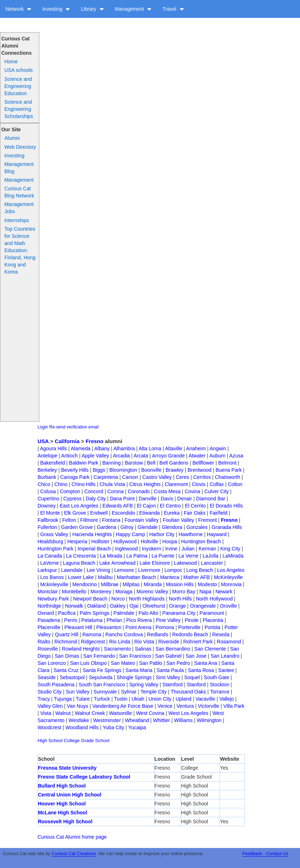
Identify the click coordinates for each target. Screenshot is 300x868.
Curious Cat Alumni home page (72, 837)
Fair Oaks (195, 513)
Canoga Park (75, 477)
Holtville (149, 541)
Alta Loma (150, 448)
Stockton (220, 685)
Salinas (143, 649)
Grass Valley (54, 534)
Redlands (158, 634)
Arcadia (121, 456)
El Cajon (146, 506)
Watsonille (121, 713)
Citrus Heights (145, 484)
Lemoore (124, 570)
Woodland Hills (82, 727)
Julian (188, 549)
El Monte (50, 513)
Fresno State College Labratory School (84, 777)
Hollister (100, 541)
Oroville (228, 606)
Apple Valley (95, 456)
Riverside (169, 642)
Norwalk (74, 606)
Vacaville (205, 699)
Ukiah (138, 699)
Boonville (151, 470)
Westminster (107, 720)
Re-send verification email (74, 427)
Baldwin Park (84, 463)
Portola (212, 627)
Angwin (218, 448)
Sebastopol (72, 677)
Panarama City (179, 613)
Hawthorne (191, 534)
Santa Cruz (66, 670)
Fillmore (89, 520)
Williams (183, 720)
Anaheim (196, 448)
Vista (46, 713)
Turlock (102, 699)
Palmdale (124, 613)
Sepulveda (100, 677)
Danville (148, 499)
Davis (167, 499)
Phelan (114, 620)
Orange (178, 606)
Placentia (213, 620)
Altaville (173, 448)
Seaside (47, 677)
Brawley (174, 470)
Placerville (49, 627)
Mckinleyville (54, 584)
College (72, 741)
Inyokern (152, 549)
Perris (71, 620)
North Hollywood (214, 599)
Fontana (111, 520)
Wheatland (137, 720)
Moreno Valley (152, 592)
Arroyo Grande (168, 456)
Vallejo (227, 699)
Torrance (220, 692)
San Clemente (210, 649)
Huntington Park (55, 549)
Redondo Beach (190, 634)
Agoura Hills (53, 448)
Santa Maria (139, 670)
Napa (205, 592)
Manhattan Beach (136, 577)
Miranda (153, 584)
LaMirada (233, 556)
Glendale (148, 527)
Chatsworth (228, 477)
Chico (44, 484)
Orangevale (203, 606)
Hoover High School (62, 804)
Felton (69, 520)
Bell (151, 463)
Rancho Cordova (124, 634)
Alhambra (124, 448)
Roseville (48, 649)
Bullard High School (62, 786)
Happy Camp (131, 534)
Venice (165, 706)
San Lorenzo (52, 663)
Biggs (99, 470)
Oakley (118, 606)
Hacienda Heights (92, 534)
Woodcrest (50, 727)
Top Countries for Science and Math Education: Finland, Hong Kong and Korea (20, 250)
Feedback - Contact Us (265, 854)
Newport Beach (90, 599)
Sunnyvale (105, 692)
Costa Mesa (167, 491)
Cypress (72, 499)
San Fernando (99, 656)
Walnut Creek (90, 713)
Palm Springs (95, 613)
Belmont (227, 463)
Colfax (217, 484)
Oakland (97, 606)
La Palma (137, 556)
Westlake (79, 720)
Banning (111, 463)
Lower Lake (81, 577)
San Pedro (178, 663)
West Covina (150, 713)
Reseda (221, 634)
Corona (115, 491)
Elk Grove (75, 513)
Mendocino (85, 584)
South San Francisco (102, 685)
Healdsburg (50, 541)
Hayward (217, 534)
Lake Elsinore (155, 563)
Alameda (81, 448)
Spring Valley (144, 685)
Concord (94, 491)
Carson (130, 477)
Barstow (134, 463)
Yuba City (113, 727)
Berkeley (47, 470)
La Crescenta (81, 556)
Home (11, 62)
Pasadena (49, 620)
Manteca (170, 577)
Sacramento (117, 649)
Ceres (183, 477)
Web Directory (20, 147)
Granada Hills (227, 527)
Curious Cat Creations (74, 854)
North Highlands (147, 599)
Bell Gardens (174, 463)
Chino (61, 484)
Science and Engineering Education (18, 86)
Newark (224, 592)
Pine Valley (168, 620)
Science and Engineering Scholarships (19, 109)
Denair (185, 499)
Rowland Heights (81, 649)
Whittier (161, 720)
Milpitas (131, 584)
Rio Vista (144, 642)
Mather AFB (197, 577)
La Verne (188, 556)
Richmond (66, 642)
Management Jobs (19, 208)
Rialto (44, 642)
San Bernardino (173, 649)
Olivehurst (154, 606)
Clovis (199, 484)
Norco (118, 599)
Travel (173, 9)
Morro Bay (184, 592)
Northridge (49, 606)
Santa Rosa (201, 670)
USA (43, 441)
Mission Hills (180, 584)
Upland (183, 699)
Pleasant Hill (78, 627)
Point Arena (138, 627)
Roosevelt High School (65, 822)
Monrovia (231, 584)
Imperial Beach (94, 549)
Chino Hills (83, 484)
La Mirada (111, 556)
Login (43, 427)
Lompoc (173, 570)
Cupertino (48, 499)
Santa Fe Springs (102, 670)
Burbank (47, 477)
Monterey (101, 592)
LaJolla (211, 556)
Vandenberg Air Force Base (123, 706)
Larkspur (47, 570)
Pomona (165, 627)
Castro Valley (157, 477)
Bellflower (203, 463)
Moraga (124, 592)
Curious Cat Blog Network (19, 192)
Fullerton (47, 527)
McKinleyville (228, 577)
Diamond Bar (211, 499)
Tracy (44, 699)
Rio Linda (120, 642)
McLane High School (63, 813)
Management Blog (19, 168)
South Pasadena (56, 685)
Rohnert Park (198, 642)
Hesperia (77, 541)
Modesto (207, 584)
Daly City (96, 499)
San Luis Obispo (88, 663)
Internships (16, 220)
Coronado (139, 491)
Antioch (70, 456)
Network (18, 9)
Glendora (172, 527)
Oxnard (46, 613)
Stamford (173, 685)
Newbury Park (53, 599)
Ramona (92, 634)
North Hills (180, 599)
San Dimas (67, 656)
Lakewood (186, 563)
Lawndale (72, 570)
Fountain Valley (141, 520)
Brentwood (199, 470)
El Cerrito (195, 506)
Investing (56, 9)
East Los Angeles (79, 506)
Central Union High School (70, 795)
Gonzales (197, 527)
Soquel (192, 677)
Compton (70, 491)
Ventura (185, 706)
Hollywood (125, 541)
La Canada (50, 556)
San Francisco (135, 656)
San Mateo (123, 663)
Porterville (189, 627)
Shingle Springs (134, 677)
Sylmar (129, 692)
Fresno (94, 441)
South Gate (217, 677)
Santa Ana (206, 663)
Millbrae (110, 584)
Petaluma (92, 620)
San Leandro (225, 656)
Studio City (50, 692)
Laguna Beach (79, 563)
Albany (102, 448)
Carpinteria (106, 477)
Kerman (208, 549)
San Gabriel (168, 656)
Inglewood (127, 549)
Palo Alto (148, 613)
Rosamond (229, 642)
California (67, 441)
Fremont (207, 520)
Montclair (48, 592)
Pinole (191, 620)
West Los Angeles (188, 713)
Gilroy (127, 527)
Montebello (74, 592)
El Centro (170, 506)
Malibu (105, 577)
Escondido (123, 513)
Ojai (134, 606)
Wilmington (209, 720)
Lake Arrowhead (117, 563)
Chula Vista (112, 484)
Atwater (197, 456)
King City (230, 549)
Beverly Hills (75, 470)
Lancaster (212, 563)
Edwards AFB (118, 506)
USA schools (18, 70)
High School (50, 741)
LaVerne (49, 563)
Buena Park (229, 470)
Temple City (154, 692)
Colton (235, 484)
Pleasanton (109, 627)
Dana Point (122, 499)
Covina (192, 491)
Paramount (212, 613)
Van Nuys (78, 706)
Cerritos (202, 477)
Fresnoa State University (67, 768)
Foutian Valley (178, 520)
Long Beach (200, 570)
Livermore (149, 570)
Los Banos (52, 577)
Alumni (12, 138)
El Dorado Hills (227, 506)
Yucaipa (137, 727)
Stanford (196, 685)
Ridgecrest (93, 642)
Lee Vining (98, 570)
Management (133, 9)
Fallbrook (48, 520)
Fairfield (218, 513)
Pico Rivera (139, 620)
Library (92, 9)
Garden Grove (77, 527)
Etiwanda (149, 513)
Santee (226, 670)
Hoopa (170, 541)
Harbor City (162, 534)
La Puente (163, 556)
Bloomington (123, 470)
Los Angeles (231, 570)
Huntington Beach (201, 541)
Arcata (141, 456)
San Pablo (151, 663)
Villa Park (234, 706)
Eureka (172, 513)
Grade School (95, 741)
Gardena (107, 527)
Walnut (63, 713)
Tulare (83, 699)
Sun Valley (78, 692)
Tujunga (63, 699)
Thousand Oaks (188, 692)
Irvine (171, 549)
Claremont (176, 484)
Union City (160, 699)
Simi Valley (168, 677)
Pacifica (67, 613)
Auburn (217, 456)
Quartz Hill (66, 634)
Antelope (47, 456)
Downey (47, 506)
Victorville (208, 706)
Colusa (48, 491)
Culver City (216, 491)
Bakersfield (52, 463)
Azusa (236, 456)
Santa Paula (170, 670)
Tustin (121, 699)
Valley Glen (50, 706)
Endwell (99, 513)
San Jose (196, 656)
